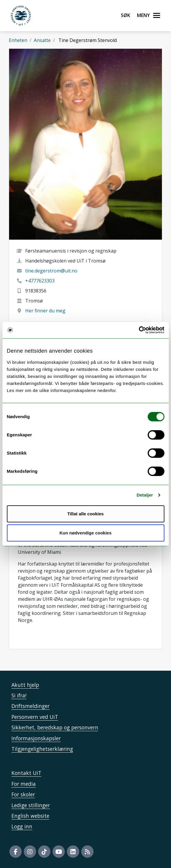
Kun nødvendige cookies (86, 533)
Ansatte (42, 40)
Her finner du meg (45, 311)
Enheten (18, 40)
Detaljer (145, 495)
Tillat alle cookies (86, 514)
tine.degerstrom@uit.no (51, 271)
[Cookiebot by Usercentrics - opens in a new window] (139, 330)
